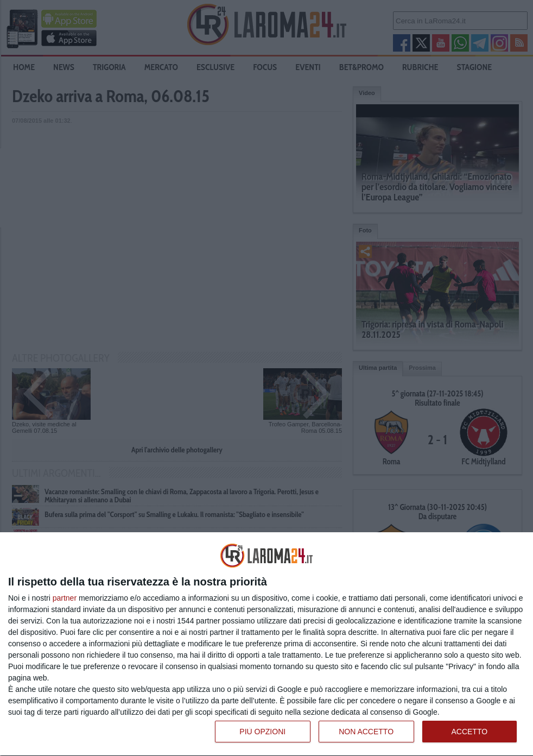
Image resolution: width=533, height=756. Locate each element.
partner (65, 598)
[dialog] (266, 644)
